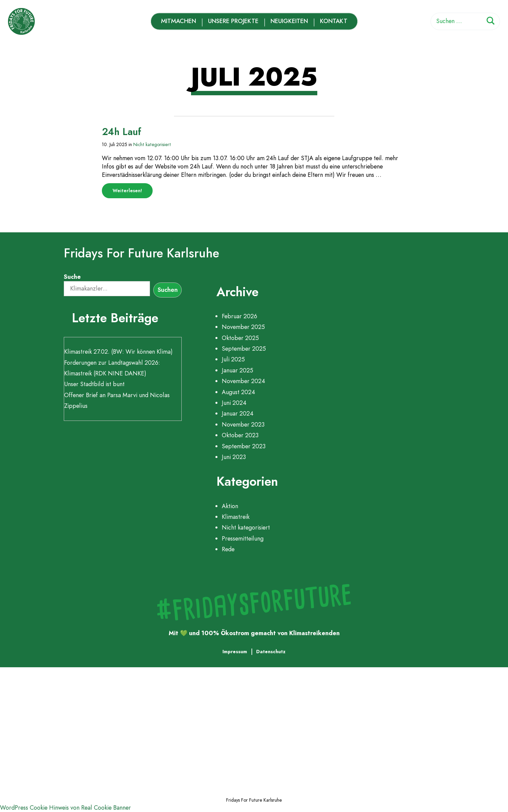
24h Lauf (122, 132)
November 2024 (243, 381)
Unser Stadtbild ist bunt (94, 384)
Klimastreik (236, 517)
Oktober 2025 (240, 338)
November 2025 (243, 327)
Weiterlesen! (133, 193)
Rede (228, 549)
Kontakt (334, 21)
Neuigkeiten (289, 21)
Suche (72, 277)
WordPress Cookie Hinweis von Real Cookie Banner (65, 808)
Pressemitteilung (243, 539)
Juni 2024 (234, 403)
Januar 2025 (237, 370)
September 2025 (244, 349)
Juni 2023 (234, 457)
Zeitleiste (53, 729)
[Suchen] (491, 22)
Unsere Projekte (233, 21)
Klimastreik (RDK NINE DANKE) (105, 373)
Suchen (168, 290)
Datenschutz (271, 652)
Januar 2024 (238, 414)
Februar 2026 (239, 316)
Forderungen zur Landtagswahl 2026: (112, 363)
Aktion (230, 506)
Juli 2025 (233, 359)
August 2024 (238, 392)
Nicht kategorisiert (152, 144)
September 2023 (244, 446)
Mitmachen (179, 21)
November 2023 (243, 425)
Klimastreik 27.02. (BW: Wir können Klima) (118, 352)
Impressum (235, 652)
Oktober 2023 (240, 435)
